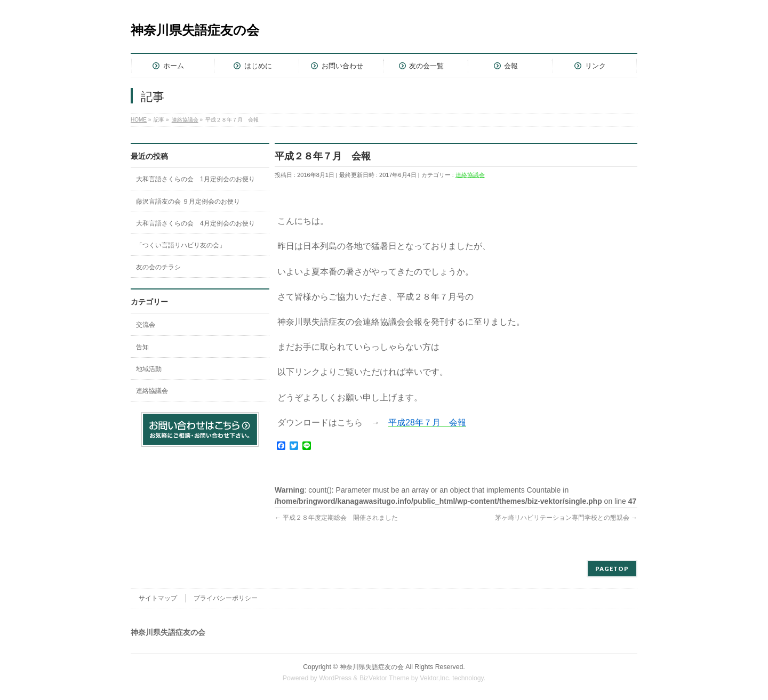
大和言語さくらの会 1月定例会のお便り (195, 179)
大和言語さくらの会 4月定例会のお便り (195, 223)
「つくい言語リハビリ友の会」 (181, 245)
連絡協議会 (470, 175)
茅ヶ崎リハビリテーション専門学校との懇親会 (566, 518)
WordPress (335, 678)
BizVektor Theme (385, 678)
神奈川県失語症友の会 (195, 30)
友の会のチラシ (158, 267)
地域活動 (149, 369)
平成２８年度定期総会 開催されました (336, 518)
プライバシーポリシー (226, 598)
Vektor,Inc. (435, 678)
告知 (142, 347)
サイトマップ (158, 598)
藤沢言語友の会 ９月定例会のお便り (188, 202)
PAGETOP (612, 569)
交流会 (146, 325)
